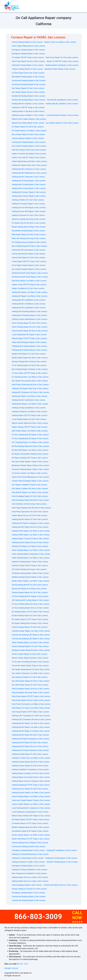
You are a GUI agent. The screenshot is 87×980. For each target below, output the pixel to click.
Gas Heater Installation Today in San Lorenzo (30, 485)
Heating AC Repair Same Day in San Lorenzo (29, 165)
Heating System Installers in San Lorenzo (28, 115)
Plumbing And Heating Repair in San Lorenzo (29, 346)
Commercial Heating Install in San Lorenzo (29, 846)
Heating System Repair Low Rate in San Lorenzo (31, 793)
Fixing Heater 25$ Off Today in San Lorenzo (29, 261)
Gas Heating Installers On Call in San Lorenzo (30, 677)
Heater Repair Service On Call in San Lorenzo (30, 515)
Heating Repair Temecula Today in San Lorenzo (30, 539)
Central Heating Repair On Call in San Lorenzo (30, 627)
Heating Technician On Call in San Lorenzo (28, 215)
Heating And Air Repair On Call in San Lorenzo (30, 743)
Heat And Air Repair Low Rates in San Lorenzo (30, 492)
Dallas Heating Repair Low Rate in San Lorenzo (30, 642)
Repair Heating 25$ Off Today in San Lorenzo (30, 427)
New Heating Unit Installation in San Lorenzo (29, 873)
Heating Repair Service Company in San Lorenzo (31, 781)
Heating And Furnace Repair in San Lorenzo (29, 192)
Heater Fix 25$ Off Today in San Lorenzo (63, 61)
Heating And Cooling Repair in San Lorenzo (29, 181)
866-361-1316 (22, 964)
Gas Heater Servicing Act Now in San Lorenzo (30, 381)
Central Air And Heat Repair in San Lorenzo (29, 250)
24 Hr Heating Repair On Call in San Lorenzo (29, 365)
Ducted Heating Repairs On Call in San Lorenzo (30, 646)
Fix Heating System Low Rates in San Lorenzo (30, 377)
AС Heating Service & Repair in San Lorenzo (29, 242)
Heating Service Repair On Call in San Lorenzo (30, 789)
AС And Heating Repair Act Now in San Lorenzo (30, 446)
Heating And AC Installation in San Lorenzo (29, 300)
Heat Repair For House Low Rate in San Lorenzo (31, 708)
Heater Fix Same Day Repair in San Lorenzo (29, 154)
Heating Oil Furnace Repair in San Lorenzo (28, 204)
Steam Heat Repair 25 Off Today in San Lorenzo (31, 839)
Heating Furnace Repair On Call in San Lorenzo (30, 766)
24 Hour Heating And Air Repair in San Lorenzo (30, 596)
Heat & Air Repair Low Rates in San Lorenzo (29, 281)
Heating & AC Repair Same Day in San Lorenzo (30, 388)
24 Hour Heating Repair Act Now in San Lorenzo (31, 604)
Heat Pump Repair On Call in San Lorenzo (62, 57)
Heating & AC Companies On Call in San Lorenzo (31, 716)
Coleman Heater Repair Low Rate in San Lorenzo (31, 631)
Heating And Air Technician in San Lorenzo (28, 177)
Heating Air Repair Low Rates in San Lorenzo (30, 396)
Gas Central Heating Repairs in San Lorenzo (29, 269)
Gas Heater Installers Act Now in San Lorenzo (30, 489)
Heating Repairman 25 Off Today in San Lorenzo (31, 785)
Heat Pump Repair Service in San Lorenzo (28, 61)
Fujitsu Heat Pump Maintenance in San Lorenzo (30, 477)
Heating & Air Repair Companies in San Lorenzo (31, 739)
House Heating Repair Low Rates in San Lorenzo (31, 796)
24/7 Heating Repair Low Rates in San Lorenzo (30, 442)
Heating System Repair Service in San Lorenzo (30, 542)
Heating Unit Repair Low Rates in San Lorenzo (30, 546)
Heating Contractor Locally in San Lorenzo (28, 862)
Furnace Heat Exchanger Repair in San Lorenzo (30, 481)
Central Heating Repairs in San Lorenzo (27, 42)
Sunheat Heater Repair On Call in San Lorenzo (30, 592)
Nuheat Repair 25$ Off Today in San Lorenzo (29, 338)
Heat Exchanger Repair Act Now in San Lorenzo (30, 500)
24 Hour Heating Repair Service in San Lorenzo (30, 608)
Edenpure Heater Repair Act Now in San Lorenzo (31, 650)
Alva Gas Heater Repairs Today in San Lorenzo (30, 462)
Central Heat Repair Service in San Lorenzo (60, 885)
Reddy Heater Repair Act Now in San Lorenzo (30, 358)
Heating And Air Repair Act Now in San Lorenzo (30, 735)
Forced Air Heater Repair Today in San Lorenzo (30, 666)
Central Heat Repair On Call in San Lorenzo (29, 258)
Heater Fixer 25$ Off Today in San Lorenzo (29, 158)
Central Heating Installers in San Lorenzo (28, 138)
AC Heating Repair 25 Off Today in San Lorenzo (30, 612)
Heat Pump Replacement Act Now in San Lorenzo (31, 508)
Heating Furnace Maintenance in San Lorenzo (30, 319)
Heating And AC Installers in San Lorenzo (62, 104)
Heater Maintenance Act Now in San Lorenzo (29, 161)
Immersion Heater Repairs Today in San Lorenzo (31, 800)
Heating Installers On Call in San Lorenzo (28, 200)
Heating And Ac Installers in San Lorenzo (28, 104)
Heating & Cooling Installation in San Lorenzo (30, 870)
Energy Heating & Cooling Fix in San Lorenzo (29, 889)
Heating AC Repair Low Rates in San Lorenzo (30, 292)
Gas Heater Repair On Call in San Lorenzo (28, 88)
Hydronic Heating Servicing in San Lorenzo (29, 219)
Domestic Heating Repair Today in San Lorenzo (30, 469)
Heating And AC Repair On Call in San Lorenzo (30, 519)
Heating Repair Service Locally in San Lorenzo (30, 877)
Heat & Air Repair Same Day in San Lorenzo (29, 150)
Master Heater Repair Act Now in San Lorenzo (30, 423)
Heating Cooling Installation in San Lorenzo (29, 408)
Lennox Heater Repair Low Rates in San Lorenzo (31, 804)
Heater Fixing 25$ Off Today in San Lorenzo (29, 285)
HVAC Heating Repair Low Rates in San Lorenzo (31, 558)
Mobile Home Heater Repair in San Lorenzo (29, 119)
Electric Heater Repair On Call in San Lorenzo (30, 654)
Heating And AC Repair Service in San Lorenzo (30, 527)
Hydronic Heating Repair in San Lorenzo (62, 862)
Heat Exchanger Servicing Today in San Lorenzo (31, 693)
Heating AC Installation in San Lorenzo (62, 850)
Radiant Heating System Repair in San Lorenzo (30, 577)
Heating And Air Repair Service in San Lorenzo (30, 746)
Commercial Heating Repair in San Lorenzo (29, 81)
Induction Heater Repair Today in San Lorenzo (30, 566)
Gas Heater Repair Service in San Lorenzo (28, 92)
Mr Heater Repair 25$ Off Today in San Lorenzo (31, 820)
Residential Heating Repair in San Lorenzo (28, 231)
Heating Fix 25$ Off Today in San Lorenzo (28, 107)
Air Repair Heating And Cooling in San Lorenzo (30, 623)
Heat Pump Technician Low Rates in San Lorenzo (31, 704)
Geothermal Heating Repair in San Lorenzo (28, 96)
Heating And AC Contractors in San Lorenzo (29, 169)
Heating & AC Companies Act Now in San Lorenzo (31, 719)
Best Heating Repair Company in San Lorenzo (30, 369)
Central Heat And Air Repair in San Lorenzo (29, 254)
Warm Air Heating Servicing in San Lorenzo (29, 238)
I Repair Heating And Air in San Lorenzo (27, 69)
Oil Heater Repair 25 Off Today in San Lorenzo (30, 823)
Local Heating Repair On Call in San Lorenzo (29, 419)
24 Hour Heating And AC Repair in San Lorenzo (30, 435)
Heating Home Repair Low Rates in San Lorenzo (31, 531)
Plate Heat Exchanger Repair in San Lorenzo (29, 342)
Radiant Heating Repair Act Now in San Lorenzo (30, 827)
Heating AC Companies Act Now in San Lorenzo (31, 392)
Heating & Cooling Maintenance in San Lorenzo (30, 854)
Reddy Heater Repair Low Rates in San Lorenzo (31, 581)
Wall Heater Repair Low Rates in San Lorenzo (30, 431)
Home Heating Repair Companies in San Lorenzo (31, 554)
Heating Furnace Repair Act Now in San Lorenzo (31, 762)
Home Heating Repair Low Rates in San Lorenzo (31, 550)
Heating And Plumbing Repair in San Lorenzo (29, 311)
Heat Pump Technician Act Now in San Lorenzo (30, 385)
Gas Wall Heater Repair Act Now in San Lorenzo (31, 681)
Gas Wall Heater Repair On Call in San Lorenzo (30, 685)
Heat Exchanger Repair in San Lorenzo (27, 885)
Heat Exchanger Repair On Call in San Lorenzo (30, 496)
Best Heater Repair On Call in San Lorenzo (28, 134)
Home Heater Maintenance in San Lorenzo (28, 46)
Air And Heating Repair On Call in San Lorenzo (30, 616)
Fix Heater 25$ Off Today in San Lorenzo (28, 57)
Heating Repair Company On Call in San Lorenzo (31, 773)
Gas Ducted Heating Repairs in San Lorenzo (29, 146)
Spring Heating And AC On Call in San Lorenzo (30, 585)
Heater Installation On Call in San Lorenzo (28, 288)
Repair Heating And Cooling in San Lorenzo (29, 227)
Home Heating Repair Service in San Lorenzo (30, 327)
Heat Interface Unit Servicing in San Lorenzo (29, 504)
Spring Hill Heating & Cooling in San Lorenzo (29, 589)
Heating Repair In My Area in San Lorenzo (28, 111)
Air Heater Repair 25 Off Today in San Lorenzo (30, 619)
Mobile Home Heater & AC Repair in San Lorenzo (31, 816)
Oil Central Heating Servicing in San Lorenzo (29, 569)
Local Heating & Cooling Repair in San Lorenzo (30, 812)
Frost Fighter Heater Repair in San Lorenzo (29, 265)
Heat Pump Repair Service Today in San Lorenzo (31, 700)
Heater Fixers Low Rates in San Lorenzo (60, 42)
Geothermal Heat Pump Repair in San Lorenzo (30, 273)
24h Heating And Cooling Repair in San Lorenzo (30, 600)
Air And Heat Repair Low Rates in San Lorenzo (30, 450)
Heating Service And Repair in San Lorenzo (29, 208)
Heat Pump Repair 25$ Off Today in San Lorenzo (31, 696)
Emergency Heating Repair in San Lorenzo (28, 50)
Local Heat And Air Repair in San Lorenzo (62, 115)
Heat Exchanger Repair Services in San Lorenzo (31, 689)
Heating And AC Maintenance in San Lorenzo (29, 173)
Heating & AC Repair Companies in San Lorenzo (31, 523)
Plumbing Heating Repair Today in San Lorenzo (30, 573)
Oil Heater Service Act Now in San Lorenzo (29, 223)
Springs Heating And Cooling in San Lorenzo (29, 362)
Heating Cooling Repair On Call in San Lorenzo (30, 754)
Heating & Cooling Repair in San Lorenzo (28, 65)
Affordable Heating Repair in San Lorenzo (28, 77)
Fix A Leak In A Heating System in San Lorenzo (30, 662)
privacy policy (11, 968)
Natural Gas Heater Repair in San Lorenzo (28, 123)
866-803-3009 (38, 917)
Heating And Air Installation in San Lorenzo (29, 400)
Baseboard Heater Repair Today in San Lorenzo (30, 465)
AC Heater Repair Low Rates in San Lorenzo (29, 131)
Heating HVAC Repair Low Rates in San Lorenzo (31, 535)
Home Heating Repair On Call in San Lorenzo (29, 323)
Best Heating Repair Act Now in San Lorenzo (29, 246)
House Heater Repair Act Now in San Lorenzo (30, 331)
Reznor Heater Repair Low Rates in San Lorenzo (31, 835)
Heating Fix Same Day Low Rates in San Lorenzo (31, 758)
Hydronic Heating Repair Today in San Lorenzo (30, 562)
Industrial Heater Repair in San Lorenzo (60, 69)
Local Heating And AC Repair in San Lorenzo (29, 335)
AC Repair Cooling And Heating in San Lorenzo (30, 454)
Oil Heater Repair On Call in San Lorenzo (28, 127)
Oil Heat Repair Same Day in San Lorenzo (28, 73)
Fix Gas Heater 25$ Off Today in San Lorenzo (30, 373)
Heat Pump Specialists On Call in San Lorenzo (30, 512)
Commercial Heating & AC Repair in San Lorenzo (31, 635)
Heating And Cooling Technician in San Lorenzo (30, 750)
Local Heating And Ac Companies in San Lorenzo (31, 808)
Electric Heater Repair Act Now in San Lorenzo (30, 658)
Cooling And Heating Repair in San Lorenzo (29, 142)
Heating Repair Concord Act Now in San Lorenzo (31, 777)
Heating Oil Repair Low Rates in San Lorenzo (30, 412)
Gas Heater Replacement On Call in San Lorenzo (31, 669)
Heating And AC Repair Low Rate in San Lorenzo (31, 723)
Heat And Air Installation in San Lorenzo (62, 100)
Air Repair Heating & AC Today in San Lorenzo (30, 458)
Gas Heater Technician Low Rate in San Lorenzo (31, 673)
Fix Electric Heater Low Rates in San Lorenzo (30, 473)
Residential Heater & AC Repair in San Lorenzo (30, 831)
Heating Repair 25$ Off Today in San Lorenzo (30, 415)
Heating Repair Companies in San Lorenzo (62, 65)
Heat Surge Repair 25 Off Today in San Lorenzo (30, 712)
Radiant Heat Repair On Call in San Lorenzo (29, 354)
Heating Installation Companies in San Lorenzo (30, 769)
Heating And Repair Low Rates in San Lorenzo (30, 404)
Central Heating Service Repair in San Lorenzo (30, 843)
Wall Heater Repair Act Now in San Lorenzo (29, 235)
